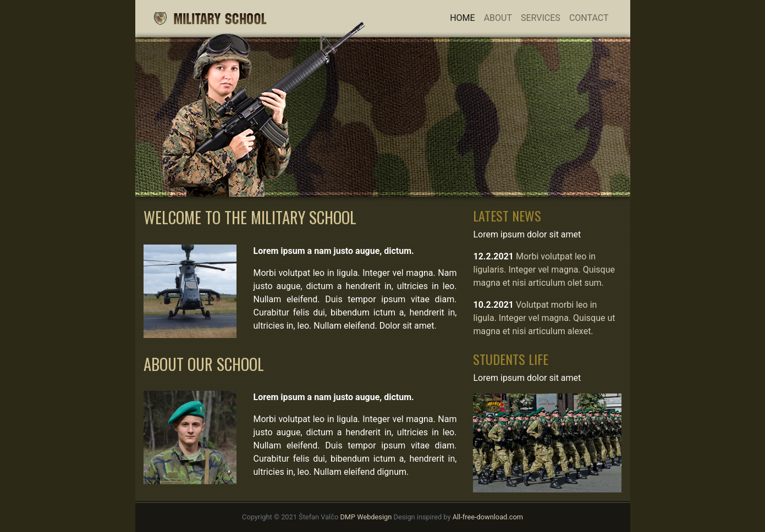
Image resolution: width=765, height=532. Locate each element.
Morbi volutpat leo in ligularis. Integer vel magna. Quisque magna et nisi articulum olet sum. (544, 270)
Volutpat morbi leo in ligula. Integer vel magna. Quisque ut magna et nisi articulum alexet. (544, 318)
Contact (589, 18)
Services (541, 18)
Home (464, 17)
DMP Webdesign (366, 517)
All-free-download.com (488, 517)
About (498, 18)
